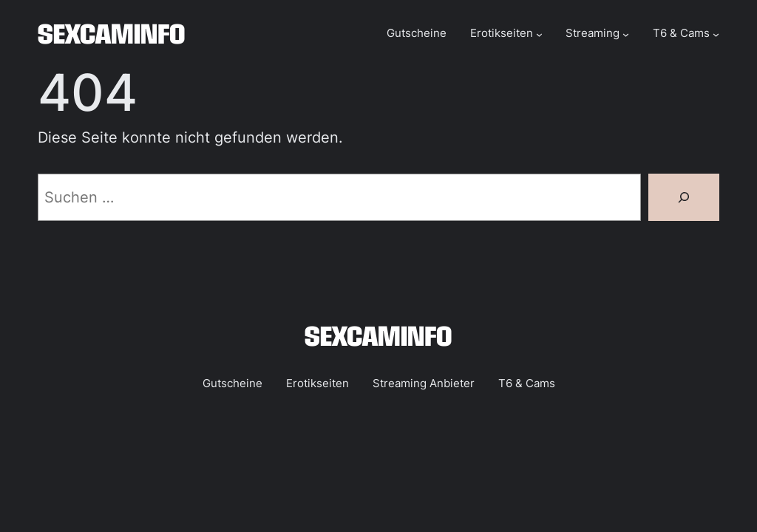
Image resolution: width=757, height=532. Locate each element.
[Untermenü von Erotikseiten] (539, 34)
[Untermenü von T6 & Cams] (716, 34)
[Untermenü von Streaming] (626, 34)
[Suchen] (684, 197)
